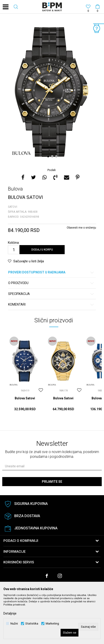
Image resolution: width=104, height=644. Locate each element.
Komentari (51, 305)
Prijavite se (52, 482)
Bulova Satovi (25, 398)
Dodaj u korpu (42, 250)
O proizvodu (51, 283)
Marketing (52, 623)
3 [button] (57, 156)
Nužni (14, 623)
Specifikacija (51, 294)
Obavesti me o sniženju (81, 228)
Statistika (32, 623)
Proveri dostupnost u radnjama (51, 272)
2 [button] (53, 156)
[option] (52, 91)
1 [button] (49, 156)
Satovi (13, 207)
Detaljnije (10, 613)
